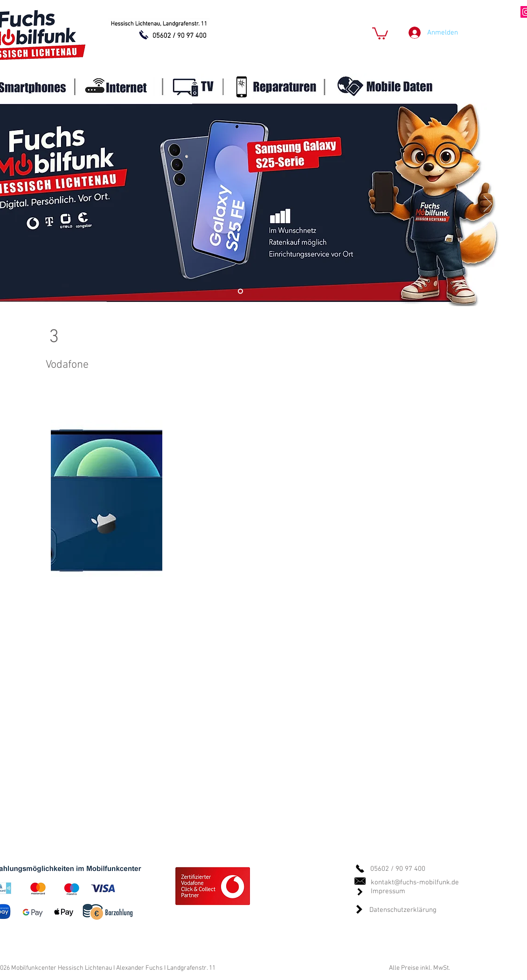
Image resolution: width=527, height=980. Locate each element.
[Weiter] (488, 204)
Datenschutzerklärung (403, 910)
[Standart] (240, 291)
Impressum (388, 891)
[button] (380, 33)
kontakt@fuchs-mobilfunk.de (415, 882)
